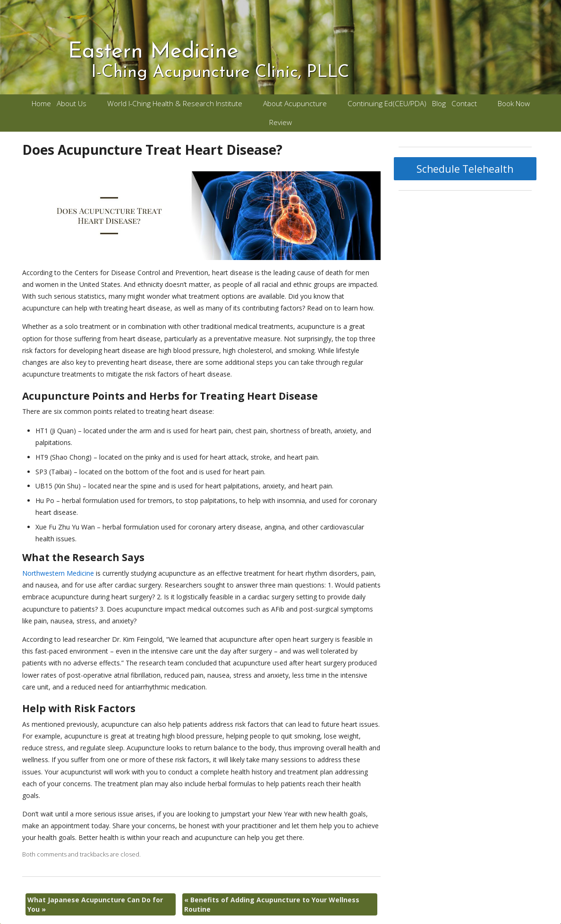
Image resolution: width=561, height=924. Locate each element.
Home (41, 104)
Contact (464, 104)
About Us (72, 104)
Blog (439, 104)
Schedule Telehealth (465, 169)
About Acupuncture (295, 104)
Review (280, 122)
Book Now (514, 104)
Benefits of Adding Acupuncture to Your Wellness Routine (272, 904)
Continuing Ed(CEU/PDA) (387, 104)
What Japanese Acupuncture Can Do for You (95, 904)
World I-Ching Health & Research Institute (175, 104)
